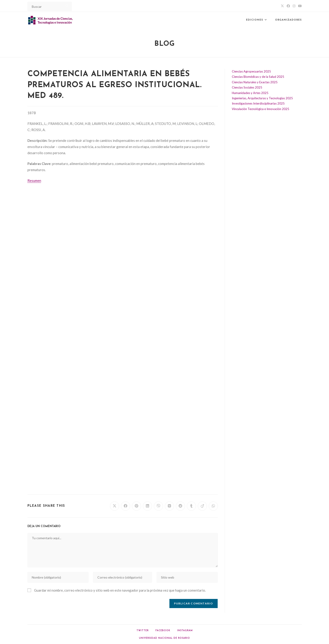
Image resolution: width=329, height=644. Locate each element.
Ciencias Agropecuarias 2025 (251, 71)
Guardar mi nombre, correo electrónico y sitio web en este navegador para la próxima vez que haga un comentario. (120, 590)
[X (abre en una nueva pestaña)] (282, 6)
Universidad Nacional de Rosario (164, 638)
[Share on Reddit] (180, 506)
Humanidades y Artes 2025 (250, 93)
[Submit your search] (67, 6)
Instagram (185, 631)
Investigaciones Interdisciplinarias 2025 (258, 103)
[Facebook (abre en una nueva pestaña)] (288, 6)
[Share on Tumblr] (191, 506)
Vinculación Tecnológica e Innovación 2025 (261, 109)
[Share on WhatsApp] (213, 506)
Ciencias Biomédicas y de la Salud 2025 (258, 77)
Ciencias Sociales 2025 (247, 87)
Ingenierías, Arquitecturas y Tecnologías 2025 (262, 98)
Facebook (163, 631)
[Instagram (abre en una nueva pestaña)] (294, 6)
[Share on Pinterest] (136, 506)
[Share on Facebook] (126, 506)
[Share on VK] (169, 506)
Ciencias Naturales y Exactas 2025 (255, 82)
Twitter (143, 631)
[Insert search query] (50, 6)
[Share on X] (115, 506)
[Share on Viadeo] (202, 506)
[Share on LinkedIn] (147, 506)
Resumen (34, 181)
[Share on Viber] (158, 506)
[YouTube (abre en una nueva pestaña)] (299, 6)
